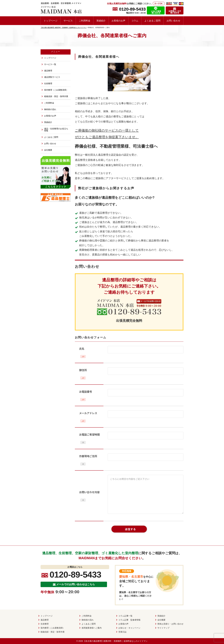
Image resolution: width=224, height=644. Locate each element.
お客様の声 (123, 624)
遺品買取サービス (52, 77)
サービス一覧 (50, 64)
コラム (135, 21)
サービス (68, 21)
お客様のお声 (118, 21)
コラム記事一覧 (125, 616)
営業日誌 (122, 632)
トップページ (51, 21)
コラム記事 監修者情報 (129, 620)
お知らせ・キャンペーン (129, 628)
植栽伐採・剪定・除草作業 (56, 96)
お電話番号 (86, 392)
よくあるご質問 (152, 21)
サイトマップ (163, 628)
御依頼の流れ (50, 109)
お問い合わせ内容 (89, 492)
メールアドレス (88, 413)
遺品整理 (48, 71)
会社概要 (48, 150)
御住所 (83, 370)
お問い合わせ (173, 21)
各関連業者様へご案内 (92, 628)
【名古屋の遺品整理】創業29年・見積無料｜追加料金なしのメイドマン (116, 641)
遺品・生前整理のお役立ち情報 (56, 130)
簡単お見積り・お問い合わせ (170, 624)
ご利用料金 (85, 21)
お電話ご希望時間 (89, 434)
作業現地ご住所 (88, 456)
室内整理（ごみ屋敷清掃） (56, 90)
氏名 (82, 349)
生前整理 (48, 83)
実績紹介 (101, 21)
